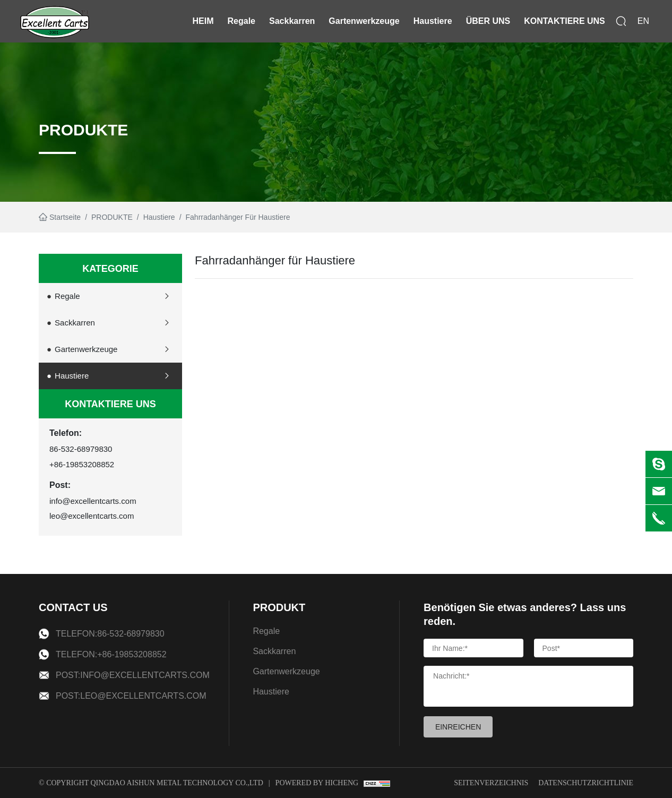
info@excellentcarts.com (93, 501)
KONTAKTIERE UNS (565, 21)
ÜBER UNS (488, 21)
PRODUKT (279, 607)
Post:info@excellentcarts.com (133, 675)
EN (643, 21)
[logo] (55, 21)
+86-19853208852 (82, 464)
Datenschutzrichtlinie (586, 783)
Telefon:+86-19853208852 (111, 654)
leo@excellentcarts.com (92, 516)
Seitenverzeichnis (491, 783)
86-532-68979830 (81, 449)
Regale (242, 21)
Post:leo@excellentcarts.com (131, 696)
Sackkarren (292, 21)
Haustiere (433, 21)
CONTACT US (73, 607)
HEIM (203, 21)
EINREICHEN (458, 727)
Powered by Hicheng (317, 783)
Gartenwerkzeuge (364, 21)
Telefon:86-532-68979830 (110, 634)
